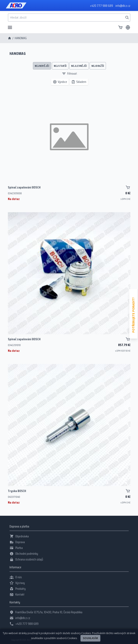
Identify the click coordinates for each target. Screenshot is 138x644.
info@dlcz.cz (123, 6)
